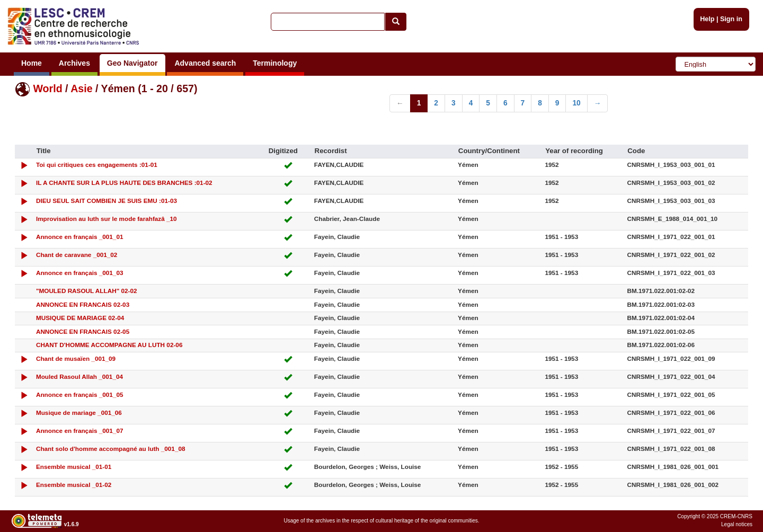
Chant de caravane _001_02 (77, 255)
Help (707, 19)
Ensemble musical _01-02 (74, 485)
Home (32, 63)
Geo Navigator (132, 63)
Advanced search (205, 63)
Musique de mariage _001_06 (79, 413)
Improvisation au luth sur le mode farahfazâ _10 (107, 219)
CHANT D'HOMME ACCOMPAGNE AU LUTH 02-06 (109, 345)
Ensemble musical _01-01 (74, 467)
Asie (81, 88)
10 (576, 103)
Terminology (275, 63)
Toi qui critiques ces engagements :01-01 (97, 165)
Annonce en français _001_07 (80, 431)
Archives (74, 63)
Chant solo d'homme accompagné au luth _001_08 (111, 449)
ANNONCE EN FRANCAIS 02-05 (83, 331)
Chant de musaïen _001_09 (76, 358)
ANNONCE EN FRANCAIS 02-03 (83, 304)
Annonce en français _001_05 (80, 394)
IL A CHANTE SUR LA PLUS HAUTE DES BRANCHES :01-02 (124, 183)
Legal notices (737, 524)
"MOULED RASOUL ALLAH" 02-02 (87, 291)
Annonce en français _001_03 (80, 273)
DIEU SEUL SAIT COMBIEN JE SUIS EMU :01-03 (107, 201)
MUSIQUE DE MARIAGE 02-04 (80, 318)
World (47, 88)
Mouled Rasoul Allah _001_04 (79, 376)
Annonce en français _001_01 (80, 237)
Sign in (731, 19)
